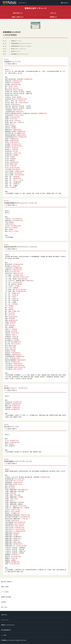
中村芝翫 (18, 402)
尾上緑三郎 (16, 104)
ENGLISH (66, 3)
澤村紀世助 (16, 177)
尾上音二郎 (22, 101)
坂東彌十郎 (21, 135)
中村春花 (30, 281)
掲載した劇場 (5, 587)
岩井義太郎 (14, 162)
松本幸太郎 (15, 117)
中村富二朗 (13, 166)
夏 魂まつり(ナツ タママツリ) (18, 49)
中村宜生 (16, 406)
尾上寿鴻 (16, 83)
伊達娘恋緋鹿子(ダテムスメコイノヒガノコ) (21, 43)
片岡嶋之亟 (22, 279)
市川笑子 (14, 119)
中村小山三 (18, 481)
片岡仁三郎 (18, 369)
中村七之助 (17, 219)
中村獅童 (42, 113)
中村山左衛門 (18, 220)
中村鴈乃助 (19, 528)
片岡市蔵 (21, 131)
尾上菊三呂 (18, 282)
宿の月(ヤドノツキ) (16, 51)
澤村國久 (11, 229)
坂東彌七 (17, 178)
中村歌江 (20, 112)
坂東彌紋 (11, 222)
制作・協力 (4, 607)
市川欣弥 (18, 173)
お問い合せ (4, 615)
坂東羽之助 (13, 349)
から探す (18, 13)
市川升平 (12, 124)
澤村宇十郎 (14, 88)
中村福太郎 (16, 353)
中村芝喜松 (16, 144)
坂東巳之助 (18, 273)
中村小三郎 (13, 228)
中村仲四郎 (13, 187)
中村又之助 (19, 175)
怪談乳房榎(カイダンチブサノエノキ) (20, 54)
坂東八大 (12, 224)
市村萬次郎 (15, 358)
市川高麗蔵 (20, 133)
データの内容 (5, 592)
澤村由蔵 (20, 90)
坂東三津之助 (20, 367)
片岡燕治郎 (15, 149)
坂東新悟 (17, 130)
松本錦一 (13, 86)
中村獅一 (17, 153)
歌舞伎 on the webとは (8, 625)
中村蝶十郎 (14, 142)
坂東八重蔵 (16, 342)
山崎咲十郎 (21, 122)
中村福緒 (13, 128)
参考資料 (4, 602)
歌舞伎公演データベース (36, 8)
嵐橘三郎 (18, 110)
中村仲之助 (17, 121)
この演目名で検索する (11, 64)
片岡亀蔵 (14, 139)
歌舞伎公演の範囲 (6, 597)
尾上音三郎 (15, 168)
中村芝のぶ (19, 115)
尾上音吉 (16, 151)
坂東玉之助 (16, 85)
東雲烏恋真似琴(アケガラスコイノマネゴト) (21, 46)
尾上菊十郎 (17, 146)
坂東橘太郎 (14, 140)
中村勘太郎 (17, 81)
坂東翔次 (19, 97)
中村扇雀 (22, 137)
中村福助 (28, 79)
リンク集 (4, 635)
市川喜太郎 (22, 99)
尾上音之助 (15, 148)
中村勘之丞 (19, 171)
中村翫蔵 (12, 157)
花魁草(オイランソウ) (16, 41)
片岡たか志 (24, 103)
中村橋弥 (13, 351)
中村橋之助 (18, 264)
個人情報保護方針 (6, 630)
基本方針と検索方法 (7, 582)
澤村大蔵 (16, 169)
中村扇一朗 (15, 336)
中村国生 (16, 407)
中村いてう (18, 180)
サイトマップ (5, 620)
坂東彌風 (16, 155)
